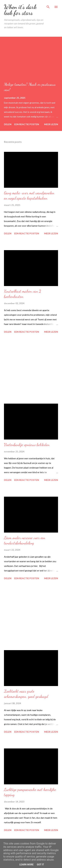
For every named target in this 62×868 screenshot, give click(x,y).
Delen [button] (8, 124)
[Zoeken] (48, 6)
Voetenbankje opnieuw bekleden (27, 445)
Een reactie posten (27, 124)
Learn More (26, 865)
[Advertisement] (31, 369)
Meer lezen (51, 124)
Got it (40, 865)
